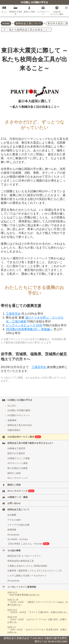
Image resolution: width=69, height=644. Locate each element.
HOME (6, 23)
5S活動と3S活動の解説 (17, 410)
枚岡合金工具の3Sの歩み (18, 425)
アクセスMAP (14, 520)
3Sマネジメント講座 (17, 463)
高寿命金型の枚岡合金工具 (21, 561)
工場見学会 (13, 314)
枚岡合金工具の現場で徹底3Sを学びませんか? (30, 443)
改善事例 (10, 420)
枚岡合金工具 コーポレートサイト (24, 556)
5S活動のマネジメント (17, 415)
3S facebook (13, 535)
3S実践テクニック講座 (19, 458)
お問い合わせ (14, 503)
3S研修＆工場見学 (16, 448)
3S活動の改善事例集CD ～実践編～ (29, 329)
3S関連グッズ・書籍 (17, 497)
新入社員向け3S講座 (17, 468)
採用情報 (12, 530)
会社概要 (12, 515)
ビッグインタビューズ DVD (24, 325)
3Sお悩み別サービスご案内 (24, 437)
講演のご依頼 (14, 473)
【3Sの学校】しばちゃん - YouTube (28, 544)
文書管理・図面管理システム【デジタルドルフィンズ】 (35, 571)
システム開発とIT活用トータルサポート (27, 576)
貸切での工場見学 (16, 453)
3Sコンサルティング (17, 478)
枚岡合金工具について (29, 23)
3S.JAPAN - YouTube (17, 539)
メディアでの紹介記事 (18, 525)
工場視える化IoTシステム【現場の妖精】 (28, 566)
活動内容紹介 (14, 430)
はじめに (10, 405)
